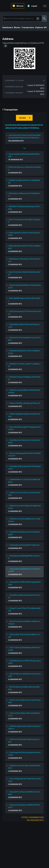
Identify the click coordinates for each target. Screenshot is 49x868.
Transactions (28, 27)
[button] (6, 46)
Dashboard (8, 27)
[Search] (19, 18)
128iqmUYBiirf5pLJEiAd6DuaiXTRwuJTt (25, 403)
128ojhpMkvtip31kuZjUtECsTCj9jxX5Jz (25, 545)
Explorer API (41, 27)
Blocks (17, 27)
